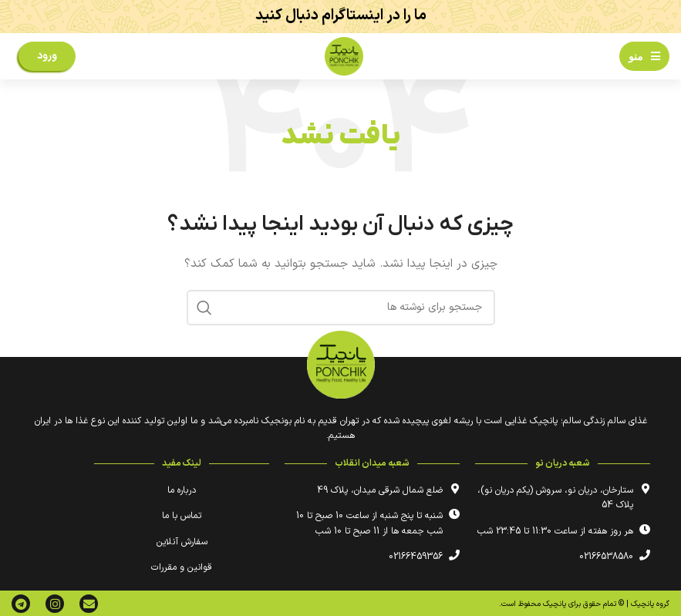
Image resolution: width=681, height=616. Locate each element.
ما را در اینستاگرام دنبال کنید (341, 15)
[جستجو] (341, 308)
